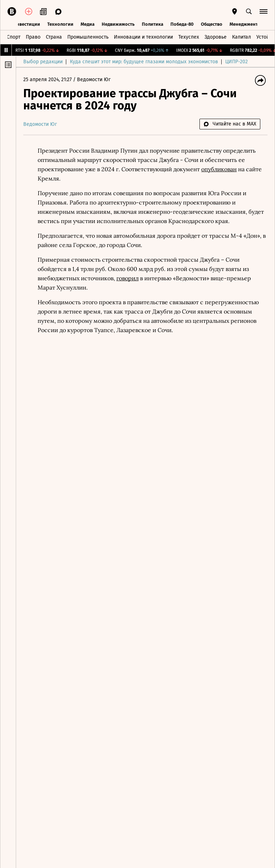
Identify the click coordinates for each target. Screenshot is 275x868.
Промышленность (88, 37)
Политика (153, 24)
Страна (54, 37)
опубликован (219, 169)
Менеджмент (244, 24)
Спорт (14, 37)
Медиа (88, 24)
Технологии (60, 24)
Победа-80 (182, 24)
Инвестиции (27, 24)
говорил (127, 278)
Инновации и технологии (143, 37)
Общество (212, 24)
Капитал (242, 37)
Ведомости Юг (94, 80)
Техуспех (189, 37)
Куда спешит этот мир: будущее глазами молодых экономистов (144, 62)
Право (33, 37)
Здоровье (216, 37)
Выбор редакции (43, 62)
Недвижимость (118, 24)
